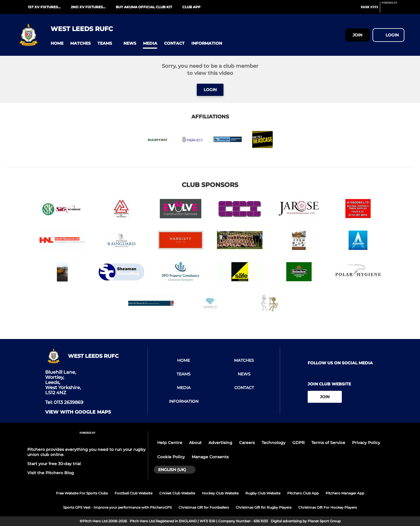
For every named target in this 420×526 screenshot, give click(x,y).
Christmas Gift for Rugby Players (264, 507)
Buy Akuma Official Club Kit (144, 7)
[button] (57, 43)
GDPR (298, 443)
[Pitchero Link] (393, 9)
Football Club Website (134, 493)
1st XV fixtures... (44, 7)
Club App (191, 7)
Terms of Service (328, 443)
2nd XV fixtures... (88, 7)
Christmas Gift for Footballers (204, 507)
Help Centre (170, 443)
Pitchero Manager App (345, 493)
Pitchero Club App (303, 493)
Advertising (220, 443)
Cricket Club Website (177, 493)
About (195, 443)
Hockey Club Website (220, 493)
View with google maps (78, 412)
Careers (247, 443)
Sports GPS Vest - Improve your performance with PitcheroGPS (117, 507)
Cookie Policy (171, 457)
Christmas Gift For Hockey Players (328, 507)
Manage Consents (210, 457)
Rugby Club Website (263, 493)
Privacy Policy (366, 443)
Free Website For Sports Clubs (82, 493)
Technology (274, 443)
